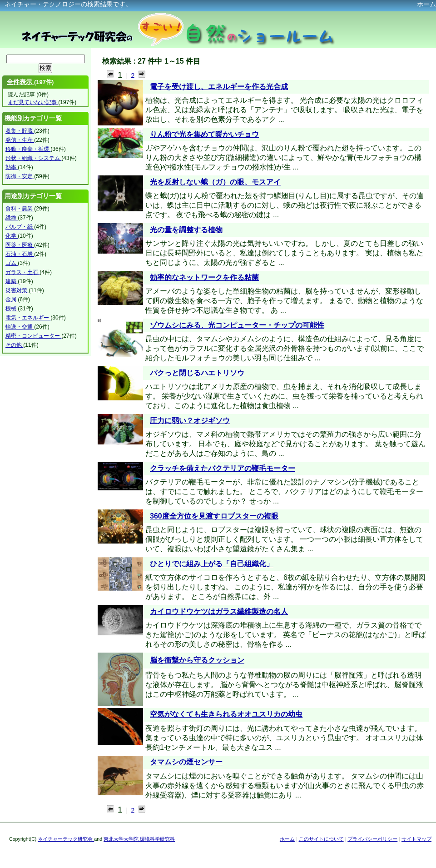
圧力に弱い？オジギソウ (190, 421)
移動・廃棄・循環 (28, 149)
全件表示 (20, 82)
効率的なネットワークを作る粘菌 (204, 277)
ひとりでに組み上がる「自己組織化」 (212, 564)
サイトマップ (416, 839)
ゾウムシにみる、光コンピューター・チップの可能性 (237, 325)
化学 (12, 236)
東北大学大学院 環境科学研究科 (139, 839)
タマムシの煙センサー (186, 762)
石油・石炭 (20, 254)
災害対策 (17, 290)
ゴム (12, 263)
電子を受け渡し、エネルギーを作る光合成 (219, 87)
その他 (14, 345)
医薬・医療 (20, 245)
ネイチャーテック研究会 (66, 839)
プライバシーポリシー (372, 839)
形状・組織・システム (33, 158)
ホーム (426, 4)
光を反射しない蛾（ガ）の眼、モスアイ (215, 182)
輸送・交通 (20, 327)
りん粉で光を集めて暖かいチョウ (204, 134)
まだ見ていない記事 (33, 102)
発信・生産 (20, 140)
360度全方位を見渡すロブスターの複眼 (214, 516)
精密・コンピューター (33, 336)
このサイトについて (321, 839)
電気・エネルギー (28, 318)
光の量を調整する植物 (186, 230)
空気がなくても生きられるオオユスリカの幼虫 (226, 714)
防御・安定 (20, 176)
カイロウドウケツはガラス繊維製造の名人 (219, 611)
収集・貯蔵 (20, 131)
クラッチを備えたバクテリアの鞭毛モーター (223, 468)
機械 (12, 309)
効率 (12, 167)
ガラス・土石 (22, 272)
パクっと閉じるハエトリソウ (197, 373)
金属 (12, 299)
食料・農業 (20, 209)
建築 (12, 281)
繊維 (12, 218)
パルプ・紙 (20, 227)
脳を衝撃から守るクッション (197, 660)
